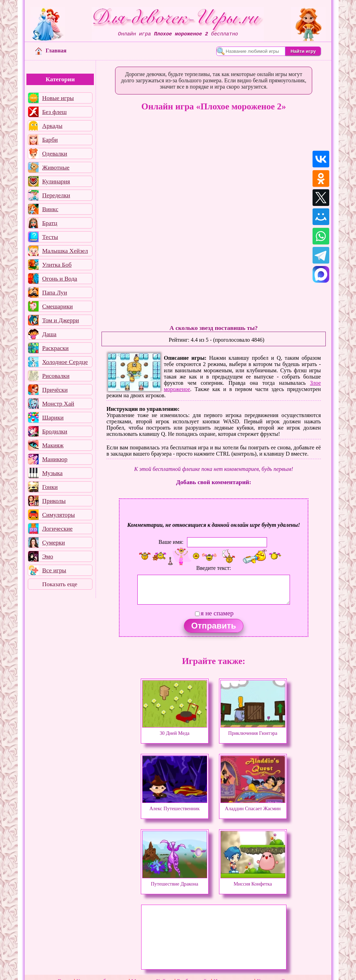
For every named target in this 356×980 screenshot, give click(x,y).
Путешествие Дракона (175, 881)
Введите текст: (214, 568)
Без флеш (54, 112)
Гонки (50, 487)
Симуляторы (58, 515)
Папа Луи (55, 292)
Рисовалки (56, 376)
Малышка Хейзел (65, 251)
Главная (51, 51)
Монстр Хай (58, 404)
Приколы (54, 501)
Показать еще (60, 584)
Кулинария (56, 181)
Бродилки (55, 431)
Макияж (53, 445)
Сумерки (54, 542)
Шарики (53, 417)
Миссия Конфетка (253, 881)
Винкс (50, 209)
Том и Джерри (60, 320)
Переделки (56, 195)
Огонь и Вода (60, 279)
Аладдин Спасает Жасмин (253, 805)
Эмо (48, 556)
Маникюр (55, 459)
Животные (56, 167)
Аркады (52, 126)
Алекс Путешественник (175, 805)
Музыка (52, 473)
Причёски (55, 390)
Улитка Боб (57, 265)
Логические (57, 529)
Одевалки (55, 153)
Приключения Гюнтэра (253, 730)
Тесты (50, 237)
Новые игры (58, 98)
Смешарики (57, 306)
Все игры (54, 570)
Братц (50, 223)
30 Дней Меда (175, 730)
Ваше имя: (171, 542)
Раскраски (55, 348)
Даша (49, 334)
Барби (50, 140)
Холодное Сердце (65, 362)
